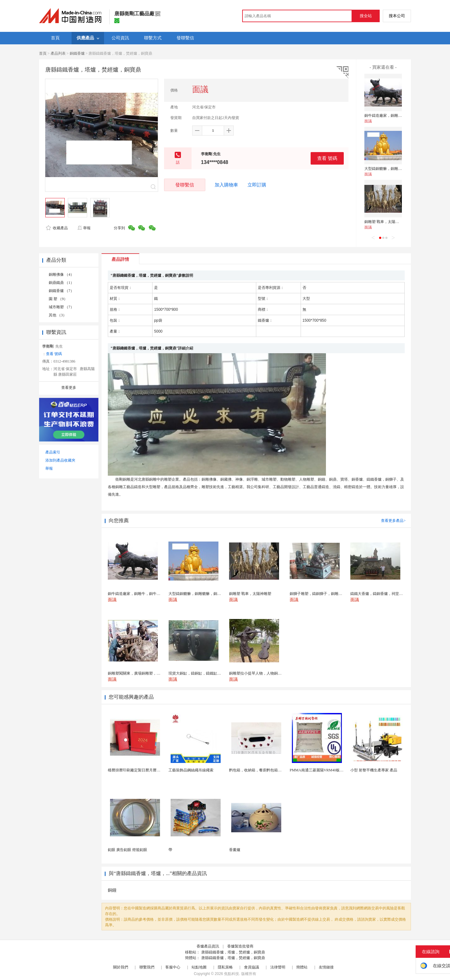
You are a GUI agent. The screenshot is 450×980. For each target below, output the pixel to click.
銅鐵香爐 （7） (61, 291)
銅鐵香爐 (77, 53)
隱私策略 (225, 967)
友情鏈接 (326, 967)
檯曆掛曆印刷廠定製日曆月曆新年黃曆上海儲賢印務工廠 (155, 770)
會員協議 (252, 967)
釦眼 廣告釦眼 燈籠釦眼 (127, 850)
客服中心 (173, 967)
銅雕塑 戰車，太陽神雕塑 (385, 222)
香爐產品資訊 (208, 946)
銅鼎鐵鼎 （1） (61, 283)
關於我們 (121, 967)
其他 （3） (58, 315)
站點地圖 (199, 967)
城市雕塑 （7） (61, 307)
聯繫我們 (147, 967)
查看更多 (69, 388)
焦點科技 (232, 974)
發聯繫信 (185, 185)
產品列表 (58, 53)
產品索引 (53, 452)
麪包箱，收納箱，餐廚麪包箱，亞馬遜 (261, 770)
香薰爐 (235, 850)
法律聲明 (278, 967)
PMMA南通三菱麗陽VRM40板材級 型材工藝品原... (332, 770)
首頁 (43, 53)
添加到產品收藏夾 (60, 460)
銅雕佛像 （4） (61, 275)
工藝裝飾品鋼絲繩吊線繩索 (191, 770)
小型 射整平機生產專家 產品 (374, 770)
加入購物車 (226, 185)
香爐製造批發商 (240, 946)
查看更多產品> (393, 521)
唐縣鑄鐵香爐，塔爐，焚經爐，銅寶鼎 (233, 952)
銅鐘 (112, 890)
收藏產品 (57, 228)
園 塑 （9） (58, 299)
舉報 (84, 228)
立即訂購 (257, 185)
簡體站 (302, 967)
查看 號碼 (327, 158)
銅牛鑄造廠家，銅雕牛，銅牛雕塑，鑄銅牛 (400, 116)
